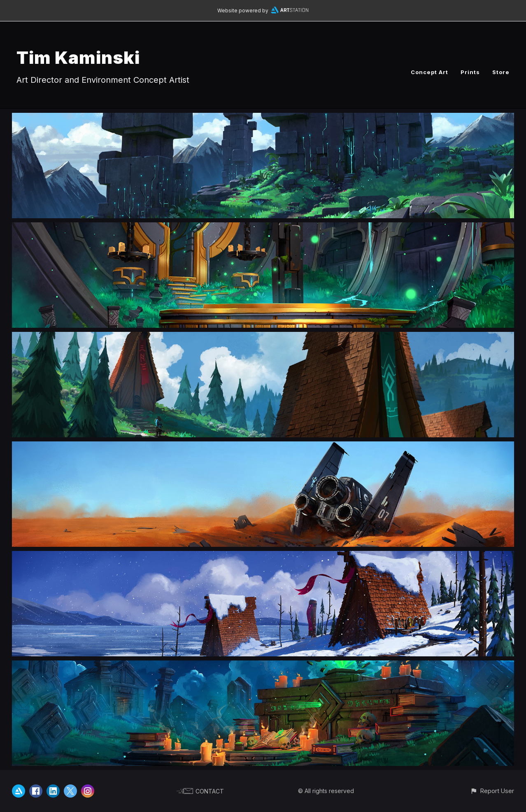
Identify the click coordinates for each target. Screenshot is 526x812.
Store (501, 72)
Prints (470, 72)
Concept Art (429, 72)
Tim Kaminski (78, 57)
